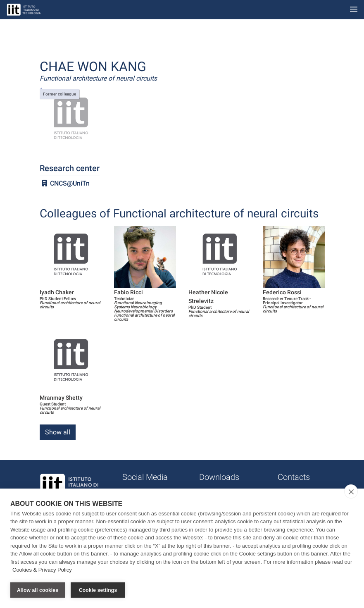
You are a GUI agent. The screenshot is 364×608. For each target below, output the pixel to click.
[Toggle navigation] (354, 10)
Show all (58, 432)
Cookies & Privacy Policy (42, 570)
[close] (351, 491)
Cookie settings (98, 590)
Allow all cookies (38, 590)
